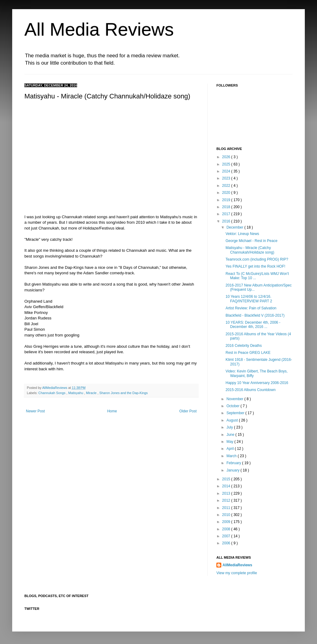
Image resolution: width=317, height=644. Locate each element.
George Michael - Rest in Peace (251, 241)
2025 (227, 164)
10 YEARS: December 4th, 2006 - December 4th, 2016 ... (253, 325)
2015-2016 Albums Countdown (251, 390)
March (232, 456)
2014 (227, 486)
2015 (227, 479)
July (230, 427)
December (235, 227)
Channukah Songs (52, 393)
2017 (227, 214)
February (234, 463)
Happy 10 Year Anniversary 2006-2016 (257, 383)
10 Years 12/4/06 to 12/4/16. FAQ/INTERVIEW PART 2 (249, 299)
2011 (227, 508)
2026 (227, 157)
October (233, 406)
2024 (227, 171)
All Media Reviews (99, 29)
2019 (227, 200)
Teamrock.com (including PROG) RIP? (257, 259)
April (231, 449)
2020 (227, 193)
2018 (227, 207)
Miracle (92, 393)
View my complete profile (237, 573)
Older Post (188, 411)
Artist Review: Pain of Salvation (251, 308)
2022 (227, 186)
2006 (227, 543)
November (235, 399)
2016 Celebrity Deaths (244, 346)
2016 (227, 221)
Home (112, 411)
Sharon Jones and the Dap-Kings (124, 393)
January (233, 470)
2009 (227, 522)
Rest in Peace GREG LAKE (248, 353)
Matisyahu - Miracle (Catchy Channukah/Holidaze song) (250, 250)
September (236, 413)
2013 (227, 493)
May (230, 442)
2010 (227, 515)
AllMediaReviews (55, 388)
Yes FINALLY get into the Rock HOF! (255, 266)
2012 (227, 500)
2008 (227, 529)
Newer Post (35, 411)
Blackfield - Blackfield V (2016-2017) (255, 315)
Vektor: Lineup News (242, 234)
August (233, 420)
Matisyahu (76, 393)
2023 (227, 178)
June (231, 435)
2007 (227, 536)
